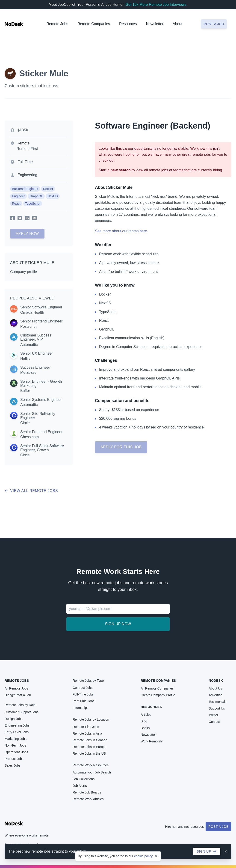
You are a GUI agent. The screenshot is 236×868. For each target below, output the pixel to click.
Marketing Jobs (16, 739)
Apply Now (27, 234)
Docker (48, 189)
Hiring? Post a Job (18, 695)
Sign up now (118, 624)
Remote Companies (94, 24)
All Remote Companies (157, 688)
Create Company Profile (158, 695)
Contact (214, 722)
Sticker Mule (44, 73)
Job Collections (84, 779)
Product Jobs (14, 759)
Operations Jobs (16, 752)
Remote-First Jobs (86, 727)
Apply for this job (121, 447)
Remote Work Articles (88, 799)
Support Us (217, 708)
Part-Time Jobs (83, 701)
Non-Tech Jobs (15, 745)
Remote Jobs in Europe (89, 747)
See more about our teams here (121, 231)
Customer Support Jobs (22, 712)
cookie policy (143, 856)
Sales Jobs (12, 765)
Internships (80, 708)
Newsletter (155, 24)
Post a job (214, 24)
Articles (146, 715)
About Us (215, 688)
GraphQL (36, 196)
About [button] (177, 24)
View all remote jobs (31, 491)
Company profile (24, 272)
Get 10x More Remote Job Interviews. (156, 4)
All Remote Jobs (16, 688)
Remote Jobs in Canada (90, 740)
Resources (151, 707)
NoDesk (216, 681)
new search (121, 170)
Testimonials (218, 702)
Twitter (214, 715)
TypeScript (33, 204)
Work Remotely (152, 741)
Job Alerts (80, 786)
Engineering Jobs (17, 725)
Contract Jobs (83, 688)
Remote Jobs (57, 24)
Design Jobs (13, 719)
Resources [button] (128, 24)
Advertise (215, 695)
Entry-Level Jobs (17, 732)
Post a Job (218, 827)
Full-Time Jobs (83, 694)
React (16, 204)
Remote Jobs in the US (89, 753)
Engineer (18, 196)
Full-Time (25, 162)
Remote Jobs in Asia (87, 733)
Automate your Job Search (92, 772)
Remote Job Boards (87, 792)
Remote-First (27, 149)
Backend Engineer (25, 189)
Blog (144, 721)
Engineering (27, 175)
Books (145, 728)
